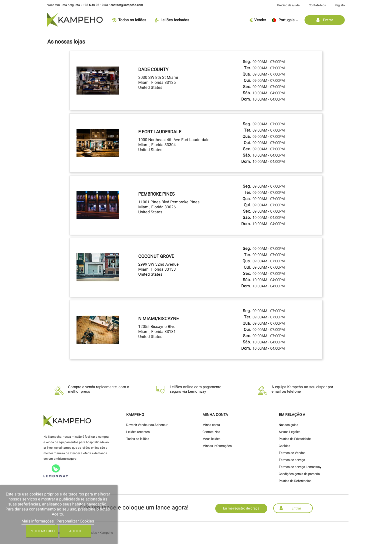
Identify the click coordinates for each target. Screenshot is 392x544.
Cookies (284, 446)
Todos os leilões (138, 439)
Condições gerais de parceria (299, 474)
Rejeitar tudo (42, 531)
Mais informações (38, 521)
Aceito (75, 531)
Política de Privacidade (295, 439)
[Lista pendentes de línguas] (286, 20)
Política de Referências (295, 481)
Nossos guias (288, 425)
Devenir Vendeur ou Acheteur (147, 425)
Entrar (296, 508)
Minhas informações (217, 446)
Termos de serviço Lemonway (300, 467)
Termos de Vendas (292, 453)
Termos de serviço (292, 460)
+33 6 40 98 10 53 (95, 5)
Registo (340, 5)
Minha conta (211, 425)
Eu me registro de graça (241, 508)
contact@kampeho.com (127, 5)
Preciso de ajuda (288, 5)
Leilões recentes (138, 432)
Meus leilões (211, 439)
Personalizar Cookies (75, 521)
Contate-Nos (317, 5)
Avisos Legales (290, 432)
